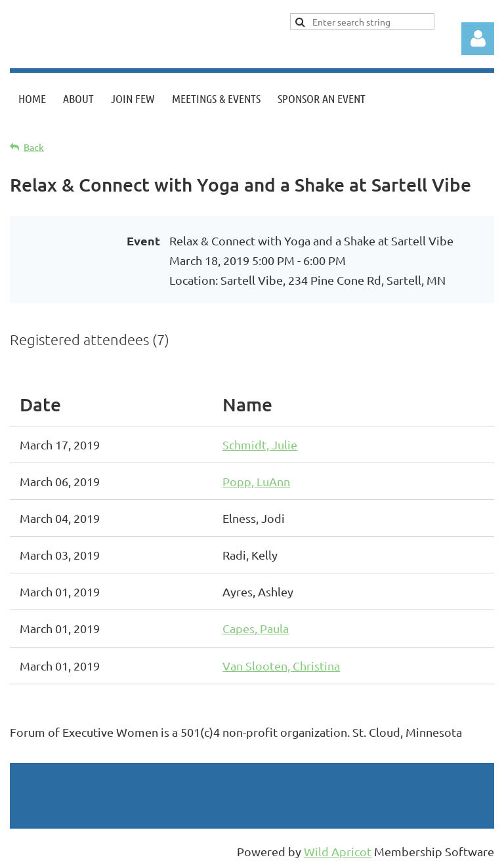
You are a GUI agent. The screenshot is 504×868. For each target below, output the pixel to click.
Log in (478, 39)
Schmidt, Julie (260, 444)
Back (34, 147)
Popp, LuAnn (256, 481)
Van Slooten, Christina (281, 666)
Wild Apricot (338, 851)
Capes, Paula (256, 628)
